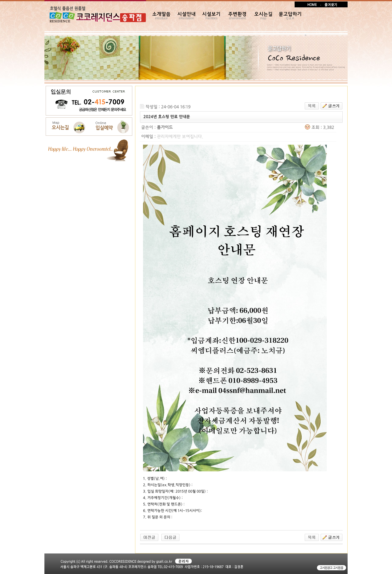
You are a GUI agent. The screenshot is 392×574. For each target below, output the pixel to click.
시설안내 (187, 16)
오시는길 (263, 16)
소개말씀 (161, 16)
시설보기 (211, 16)
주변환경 (237, 16)
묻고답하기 (290, 16)
